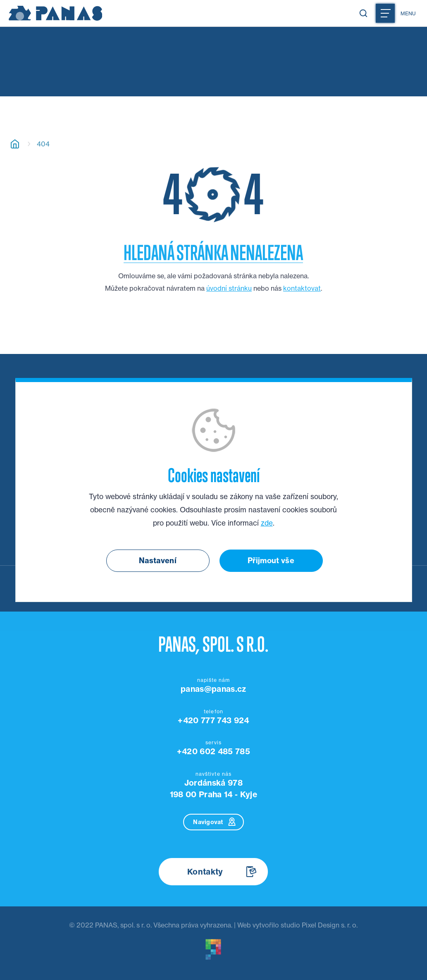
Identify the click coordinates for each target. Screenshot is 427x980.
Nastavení (158, 561)
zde (267, 523)
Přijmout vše (271, 561)
